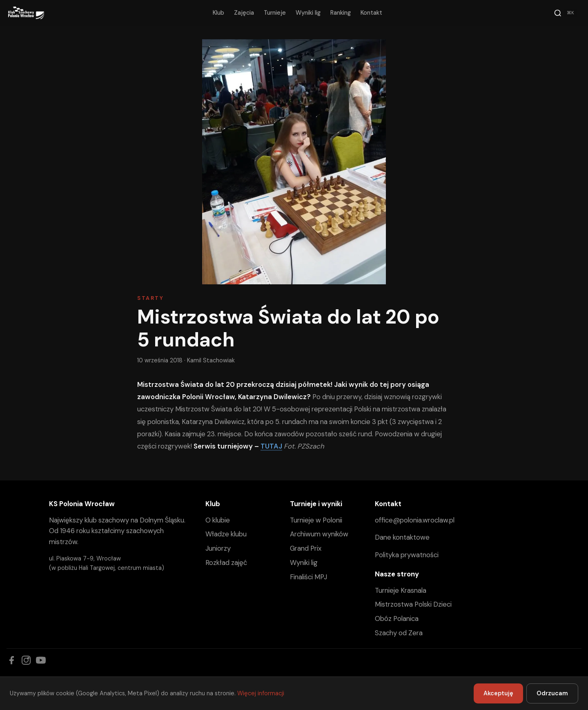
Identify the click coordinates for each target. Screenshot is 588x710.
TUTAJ (271, 446)
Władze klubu (226, 534)
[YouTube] (41, 660)
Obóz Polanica (397, 618)
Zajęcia (244, 13)
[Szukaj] (565, 13)
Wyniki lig (308, 13)
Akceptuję (498, 693)
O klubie (218, 520)
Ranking (341, 13)
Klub (218, 13)
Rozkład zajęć (226, 563)
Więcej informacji (261, 693)
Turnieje (275, 13)
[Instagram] (26, 660)
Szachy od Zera (399, 633)
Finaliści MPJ (308, 577)
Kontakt (371, 13)
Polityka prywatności (407, 555)
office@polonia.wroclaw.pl (415, 520)
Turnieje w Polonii (316, 520)
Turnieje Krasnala (401, 590)
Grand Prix (306, 548)
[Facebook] (11, 660)
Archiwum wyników (319, 534)
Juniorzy (218, 548)
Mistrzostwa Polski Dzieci (413, 604)
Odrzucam (552, 693)
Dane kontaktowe (402, 537)
